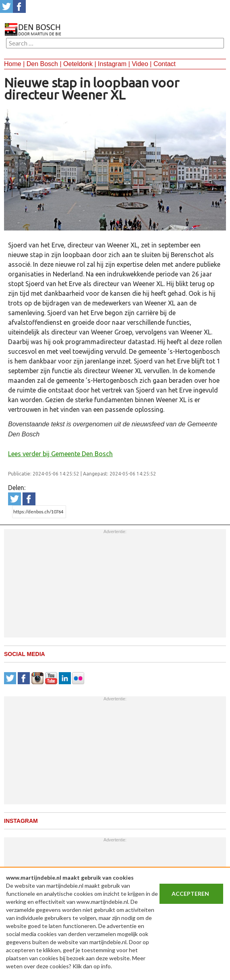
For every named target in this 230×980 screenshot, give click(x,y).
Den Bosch (42, 64)
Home (13, 64)
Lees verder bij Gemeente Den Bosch (60, 454)
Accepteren (190, 894)
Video (140, 64)
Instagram (112, 64)
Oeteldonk (78, 64)
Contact (165, 64)
